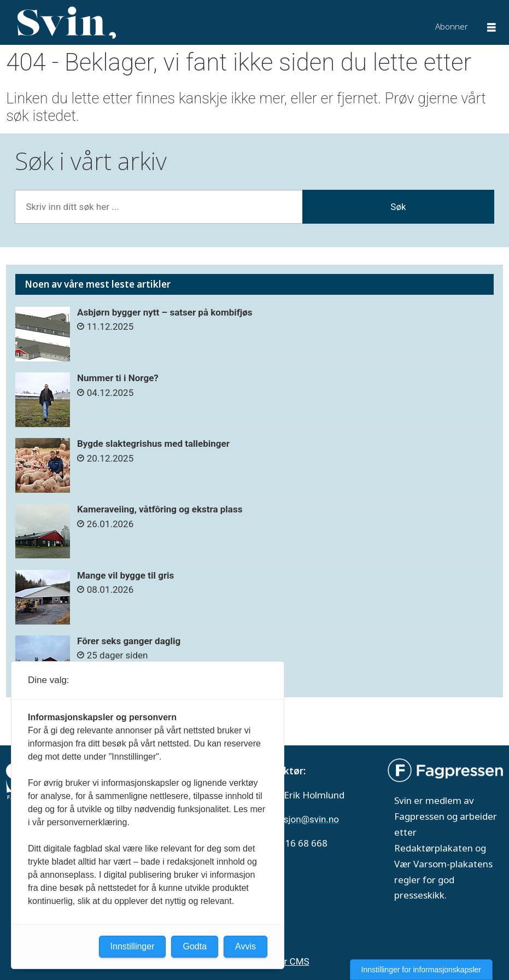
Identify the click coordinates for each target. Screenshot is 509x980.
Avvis (245, 946)
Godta (195, 946)
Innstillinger (133, 946)
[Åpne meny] (492, 29)
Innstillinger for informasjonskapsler (421, 970)
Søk (398, 207)
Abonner (452, 26)
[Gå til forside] (67, 23)
